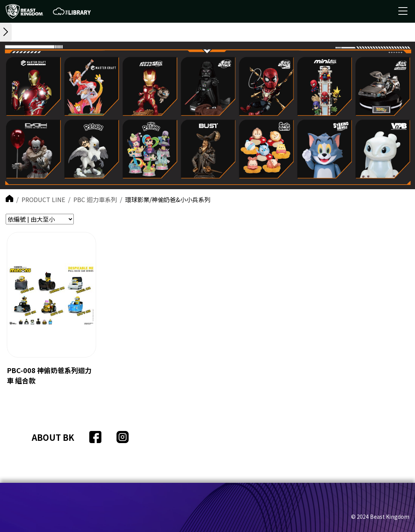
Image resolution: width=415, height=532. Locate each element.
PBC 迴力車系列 (95, 199)
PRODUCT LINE (43, 199)
